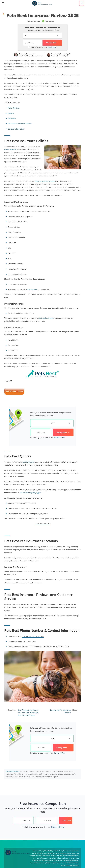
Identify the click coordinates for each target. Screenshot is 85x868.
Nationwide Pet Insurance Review (60, 711)
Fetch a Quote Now (43, 524)
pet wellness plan (46, 318)
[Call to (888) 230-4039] (82, 3)
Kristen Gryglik (65, 54)
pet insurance (29, 462)
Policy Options (14, 108)
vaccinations (32, 289)
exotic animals (10, 149)
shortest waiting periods (45, 181)
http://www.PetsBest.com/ (33, 636)
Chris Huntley (31, 54)
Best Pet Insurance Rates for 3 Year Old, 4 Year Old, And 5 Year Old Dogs (28, 713)
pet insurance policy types (30, 493)
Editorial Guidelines (13, 771)
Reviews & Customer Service (20, 124)
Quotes (11, 113)
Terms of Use (52, 47)
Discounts (12, 118)
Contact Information (16, 129)
